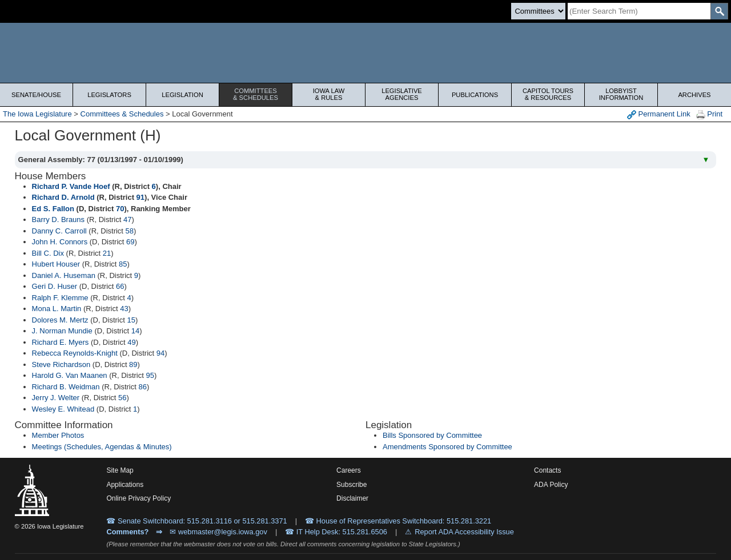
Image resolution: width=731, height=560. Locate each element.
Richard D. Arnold (63, 197)
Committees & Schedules (122, 114)
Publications (475, 95)
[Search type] (538, 11)
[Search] (639, 11)
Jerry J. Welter (56, 398)
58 (130, 231)
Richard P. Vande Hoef (71, 186)
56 (122, 398)
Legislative (402, 94)
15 (131, 320)
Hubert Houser (56, 264)
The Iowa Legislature (37, 114)
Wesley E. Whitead (63, 409)
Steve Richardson (61, 364)
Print (709, 114)
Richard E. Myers (61, 342)
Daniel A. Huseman (64, 275)
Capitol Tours (548, 94)
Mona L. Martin (57, 309)
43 (124, 309)
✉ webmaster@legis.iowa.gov (218, 532)
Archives (694, 95)
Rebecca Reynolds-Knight (75, 353)
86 (142, 387)
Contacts (547, 470)
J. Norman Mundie (62, 331)
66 (120, 286)
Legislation (182, 95)
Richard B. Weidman (66, 387)
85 (123, 264)
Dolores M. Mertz (60, 320)
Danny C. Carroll (59, 231)
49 (131, 342)
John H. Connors (60, 242)
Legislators (109, 95)
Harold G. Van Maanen (70, 375)
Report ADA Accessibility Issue (464, 532)
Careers (349, 470)
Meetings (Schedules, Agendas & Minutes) (102, 447)
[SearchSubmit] (719, 11)
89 (133, 364)
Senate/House (36, 95)
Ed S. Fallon (53, 209)
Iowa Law (329, 94)
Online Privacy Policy (138, 498)
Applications (125, 485)
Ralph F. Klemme (60, 298)
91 (140, 197)
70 (120, 209)
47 (127, 219)
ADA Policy (551, 485)
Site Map (120, 470)
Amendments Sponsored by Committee (447, 447)
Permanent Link (659, 114)
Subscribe (352, 485)
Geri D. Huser (55, 286)
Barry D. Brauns (58, 219)
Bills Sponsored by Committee (432, 435)
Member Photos (58, 435)
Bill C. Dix (48, 253)
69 (130, 242)
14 (135, 331)
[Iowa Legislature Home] (365, 53)
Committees (256, 94)
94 (160, 353)
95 (150, 375)
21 (107, 253)
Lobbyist (621, 94)
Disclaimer (352, 498)
